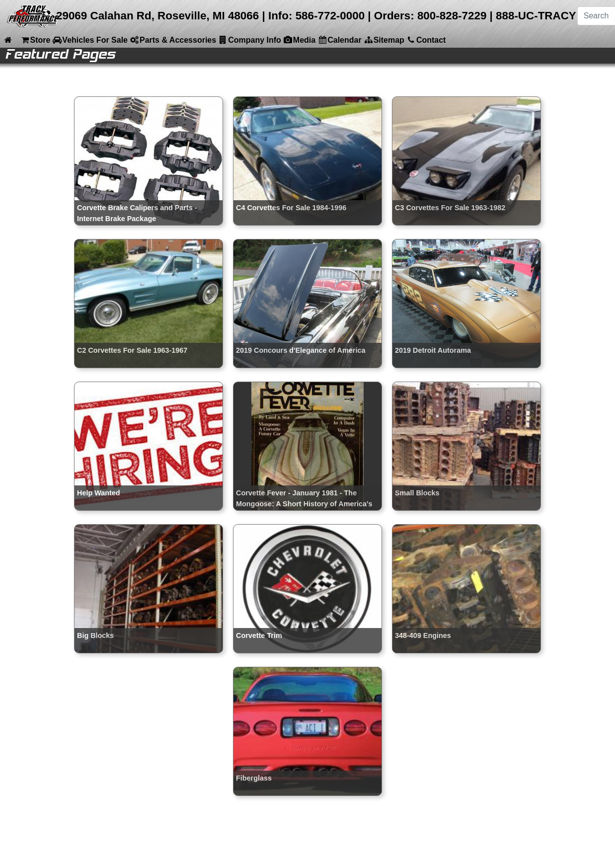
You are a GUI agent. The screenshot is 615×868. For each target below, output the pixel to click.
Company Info (250, 40)
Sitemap (384, 40)
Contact (426, 40)
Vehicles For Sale (90, 40)
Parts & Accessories (173, 40)
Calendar (339, 40)
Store (35, 40)
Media (299, 40)
